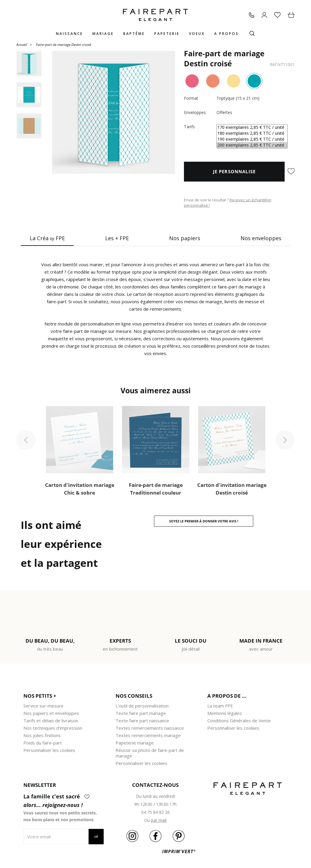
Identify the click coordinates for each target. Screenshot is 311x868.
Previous (26, 440)
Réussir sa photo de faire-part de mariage (150, 753)
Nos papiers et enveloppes (51, 713)
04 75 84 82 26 (155, 812)
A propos (226, 34)
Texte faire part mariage (141, 713)
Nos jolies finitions (42, 735)
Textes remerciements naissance (150, 728)
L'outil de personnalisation (142, 706)
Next (285, 440)
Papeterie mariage (135, 743)
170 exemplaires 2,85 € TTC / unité (252, 127)
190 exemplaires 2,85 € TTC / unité (252, 139)
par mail (159, 820)
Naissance (69, 34)
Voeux (197, 34)
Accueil (22, 44)
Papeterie (167, 34)
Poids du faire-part (43, 743)
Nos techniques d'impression (53, 728)
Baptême (134, 34)
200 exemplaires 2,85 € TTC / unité (252, 145)
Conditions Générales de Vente (239, 721)
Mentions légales (225, 713)
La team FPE (220, 706)
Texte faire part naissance (142, 721)
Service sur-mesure (43, 706)
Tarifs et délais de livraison (51, 721)
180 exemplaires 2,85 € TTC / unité (252, 133)
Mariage (103, 34)
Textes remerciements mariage (148, 735)
